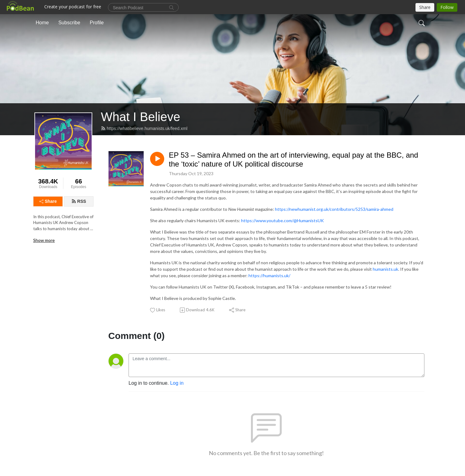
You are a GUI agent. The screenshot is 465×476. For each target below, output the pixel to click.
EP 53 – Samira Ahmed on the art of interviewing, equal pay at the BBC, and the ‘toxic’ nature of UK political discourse (294, 159)
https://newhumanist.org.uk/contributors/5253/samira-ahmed (334, 209)
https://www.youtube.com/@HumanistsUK (282, 220)
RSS (79, 201)
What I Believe (141, 117)
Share (48, 201)
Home (42, 23)
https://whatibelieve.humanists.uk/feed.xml (144, 128)
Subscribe (69, 23)
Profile (97, 23)
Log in (177, 383)
